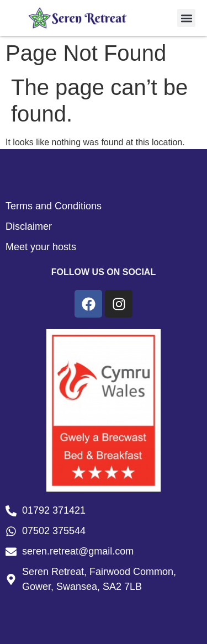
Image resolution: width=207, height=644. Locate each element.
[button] (186, 18)
